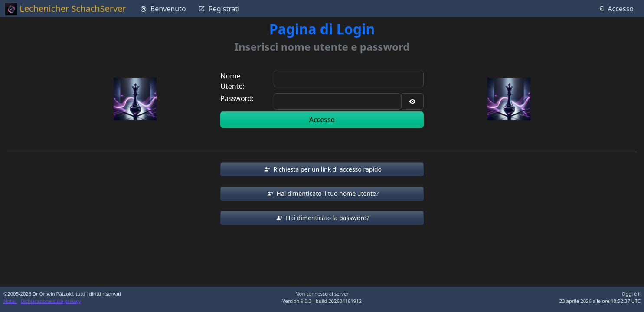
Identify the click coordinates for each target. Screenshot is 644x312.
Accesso (322, 120)
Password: (237, 98)
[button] (322, 169)
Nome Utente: (232, 81)
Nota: (10, 301)
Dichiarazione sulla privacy (51, 301)
